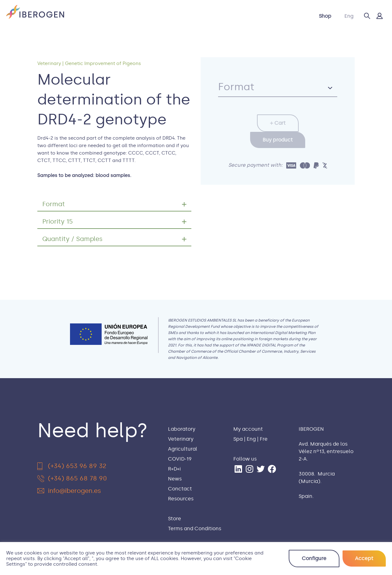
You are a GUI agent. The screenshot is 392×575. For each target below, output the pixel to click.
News (253, 16)
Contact (280, 16)
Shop (325, 16)
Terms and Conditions (195, 529)
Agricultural (166, 16)
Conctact (180, 489)
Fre (264, 439)
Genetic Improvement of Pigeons (103, 63)
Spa (238, 439)
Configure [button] (314, 558)
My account (248, 429)
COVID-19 (202, 16)
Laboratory (92, 16)
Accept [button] (364, 558)
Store (175, 519)
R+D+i (230, 16)
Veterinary (128, 16)
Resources (181, 499)
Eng (349, 16)
